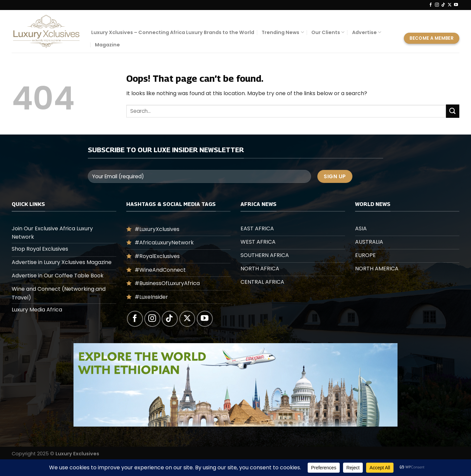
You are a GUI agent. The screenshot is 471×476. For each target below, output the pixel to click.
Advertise (367, 32)
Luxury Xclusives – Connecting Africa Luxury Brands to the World (173, 32)
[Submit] (453, 111)
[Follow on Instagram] (437, 5)
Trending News (283, 32)
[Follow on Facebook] (431, 5)
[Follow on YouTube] (456, 5)
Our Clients (328, 32)
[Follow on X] (450, 5)
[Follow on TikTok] (443, 5)
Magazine (107, 45)
